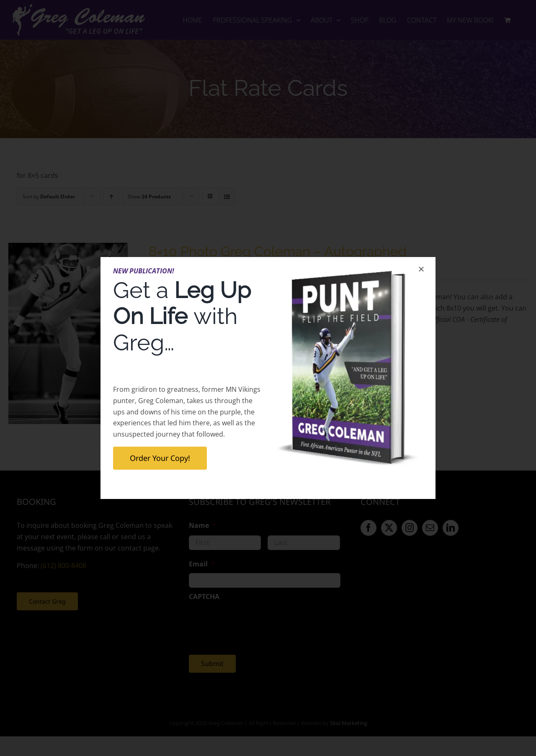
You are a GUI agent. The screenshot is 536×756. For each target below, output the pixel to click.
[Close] (421, 269)
